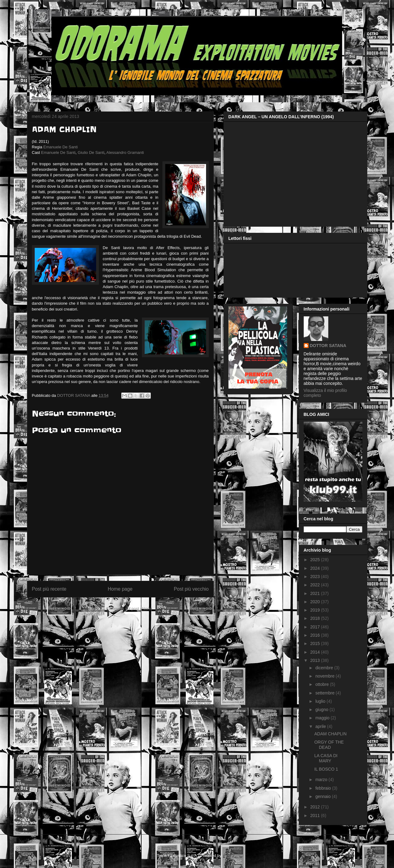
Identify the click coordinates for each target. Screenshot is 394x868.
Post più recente (49, 589)
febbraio (324, 788)
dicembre (325, 668)
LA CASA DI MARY (326, 758)
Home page (120, 589)
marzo (322, 780)
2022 (316, 585)
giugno (322, 710)
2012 (316, 807)
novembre (326, 676)
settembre (326, 693)
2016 (316, 635)
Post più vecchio (191, 589)
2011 (316, 815)
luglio (321, 701)
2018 (316, 618)
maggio (323, 718)
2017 (316, 627)
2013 (316, 660)
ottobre (323, 684)
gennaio (324, 796)
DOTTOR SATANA (328, 346)
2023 (316, 577)
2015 (316, 643)
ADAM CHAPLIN (330, 734)
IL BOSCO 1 (326, 769)
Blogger (229, 856)
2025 (316, 560)
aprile (321, 726)
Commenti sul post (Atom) (129, 609)
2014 (316, 652)
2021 (316, 593)
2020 (316, 602)
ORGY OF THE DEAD (329, 745)
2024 (316, 568)
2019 (316, 610)
